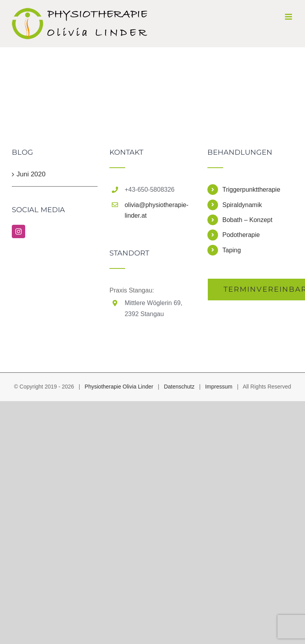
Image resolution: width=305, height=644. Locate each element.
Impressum (219, 387)
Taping (232, 250)
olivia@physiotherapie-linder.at (157, 210)
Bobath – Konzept (247, 220)
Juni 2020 (31, 174)
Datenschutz (179, 387)
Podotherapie (241, 235)
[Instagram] (18, 231)
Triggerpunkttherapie (251, 190)
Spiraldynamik (242, 205)
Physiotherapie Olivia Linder (119, 387)
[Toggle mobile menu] (289, 17)
